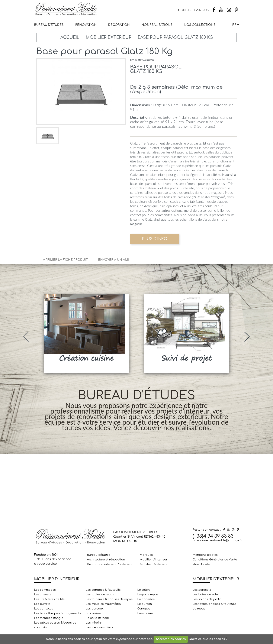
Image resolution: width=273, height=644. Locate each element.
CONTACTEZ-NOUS (193, 10)
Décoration (119, 25)
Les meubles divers (99, 627)
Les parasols (202, 590)
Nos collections (200, 25)
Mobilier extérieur (109, 37)
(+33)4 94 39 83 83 (213, 536)
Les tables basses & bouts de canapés (55, 625)
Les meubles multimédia (103, 604)
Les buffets (42, 604)
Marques (146, 555)
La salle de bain (97, 618)
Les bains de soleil (206, 595)
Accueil (70, 37)
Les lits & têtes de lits (49, 599)
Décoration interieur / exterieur (110, 564)
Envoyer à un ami (113, 260)
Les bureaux (95, 609)
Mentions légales (205, 555)
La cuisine (93, 613)
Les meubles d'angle (49, 618)
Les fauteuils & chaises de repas (109, 599)
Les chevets (43, 595)
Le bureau (145, 604)
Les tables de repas (100, 595)
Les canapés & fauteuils (103, 590)
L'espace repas (148, 595)
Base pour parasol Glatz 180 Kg (175, 37)
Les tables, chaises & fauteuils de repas (214, 606)
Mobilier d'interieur (154, 560)
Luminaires (145, 613)
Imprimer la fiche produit (65, 260)
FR (234, 25)
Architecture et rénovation (106, 560)
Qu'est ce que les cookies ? (208, 639)
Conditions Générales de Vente (215, 560)
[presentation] (26, 337)
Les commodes (45, 590)
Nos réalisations (157, 25)
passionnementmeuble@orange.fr (217, 540)
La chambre (146, 599)
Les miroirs (94, 623)
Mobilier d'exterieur (154, 564)
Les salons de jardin (207, 599)
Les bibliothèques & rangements (57, 613)
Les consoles (44, 609)
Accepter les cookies (171, 639)
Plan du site (201, 564)
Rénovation (86, 25)
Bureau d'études (49, 25)
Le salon (144, 590)
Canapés (144, 609)
